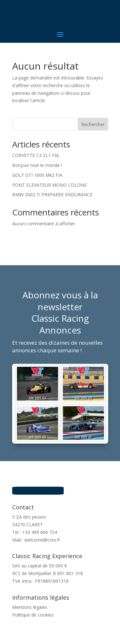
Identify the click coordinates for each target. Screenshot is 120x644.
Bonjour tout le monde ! (37, 165)
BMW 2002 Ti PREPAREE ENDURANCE (52, 195)
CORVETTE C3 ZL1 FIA (36, 155)
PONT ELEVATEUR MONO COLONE (49, 185)
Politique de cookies (33, 615)
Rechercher (93, 124)
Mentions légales (30, 607)
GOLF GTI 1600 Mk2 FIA (37, 175)
